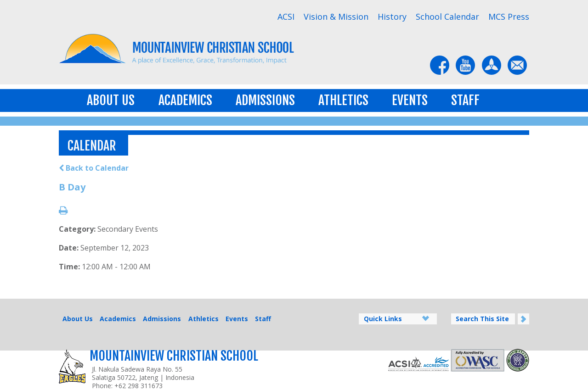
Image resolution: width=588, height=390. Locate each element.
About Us (111, 100)
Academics (185, 100)
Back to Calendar (94, 168)
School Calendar (447, 17)
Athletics (343, 100)
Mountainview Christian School (174, 356)
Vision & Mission (336, 17)
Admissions (265, 100)
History (392, 17)
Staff (465, 100)
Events (410, 100)
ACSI (286, 17)
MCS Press (509, 17)
